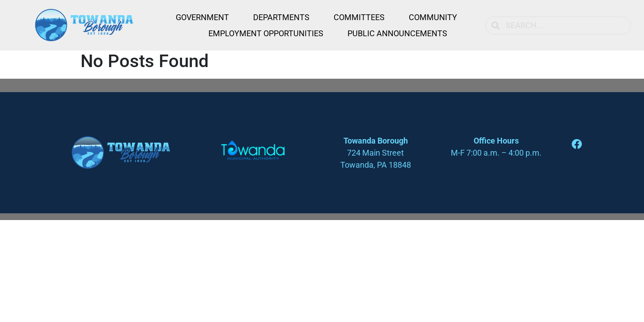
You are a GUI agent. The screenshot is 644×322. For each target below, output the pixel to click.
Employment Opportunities (266, 33)
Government (202, 17)
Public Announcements (397, 33)
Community (433, 17)
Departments (281, 17)
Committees (359, 17)
